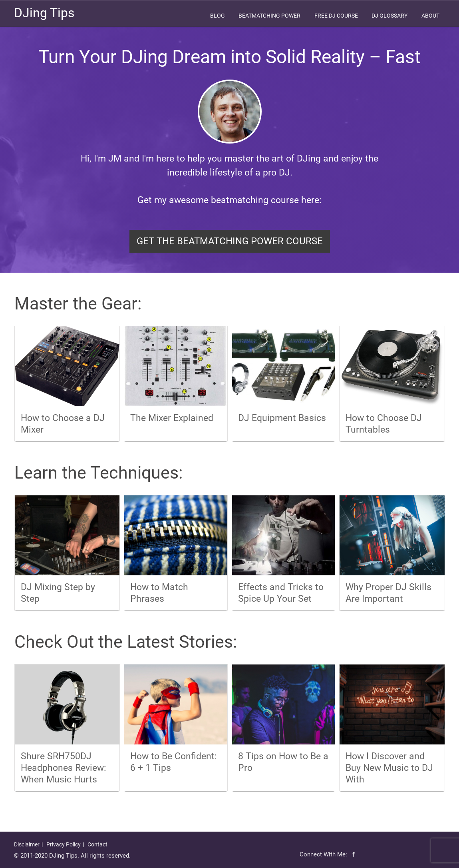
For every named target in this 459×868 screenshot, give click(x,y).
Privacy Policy (64, 844)
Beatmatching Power (269, 16)
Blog (218, 16)
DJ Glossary (389, 16)
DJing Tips (44, 13)
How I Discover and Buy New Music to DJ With (389, 768)
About (430, 16)
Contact (97, 844)
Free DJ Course (336, 16)
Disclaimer (27, 844)
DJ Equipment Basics (282, 418)
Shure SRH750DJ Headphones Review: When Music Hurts (64, 768)
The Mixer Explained (172, 418)
